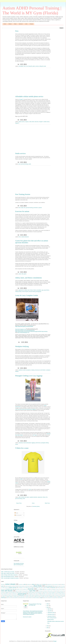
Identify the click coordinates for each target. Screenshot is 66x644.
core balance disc (27, 588)
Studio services (50, 620)
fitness (41, 589)
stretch (63, 596)
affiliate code (39, 584)
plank (56, 594)
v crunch (26, 598)
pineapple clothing (51, 594)
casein (59, 586)
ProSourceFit (21, 595)
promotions (15, 595)
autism (2, 586)
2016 (48, 604)
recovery (57, 595)
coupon (33, 587)
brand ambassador (49, 586)
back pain (27, 586)
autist (14, 586)
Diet (58, 587)
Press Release (5, 595)
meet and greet (39, 592)
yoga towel (60, 598)
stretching (3, 598)
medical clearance (32, 592)
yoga (41, 598)
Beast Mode (38, 586)
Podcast (31, 24)
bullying (56, 586)
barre (31, 586)
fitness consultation (48, 589)
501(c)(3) (3, 584)
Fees (17, 31)
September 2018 (51, 613)
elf (21, 589)
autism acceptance (9, 586)
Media (26, 592)
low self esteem (12, 592)
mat (23, 592)
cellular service (5, 588)
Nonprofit (6, 594)
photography (30, 594)
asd (59, 584)
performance (15, 594)
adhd (25, 584)
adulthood (29, 584)
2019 (48, 626)
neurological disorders (60, 592)
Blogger (55, 641)
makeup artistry (19, 592)
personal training (22, 594)
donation (18, 589)
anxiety (44, 584)
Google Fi (21, 591)
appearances (49, 584)
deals (48, 587)
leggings (7, 592)
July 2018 (50, 611)
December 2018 (51, 616)
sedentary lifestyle (9, 596)
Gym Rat (32, 591)
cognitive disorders (13, 587)
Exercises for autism (27, 617)
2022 (48, 628)
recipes (53, 595)
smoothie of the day (45, 596)
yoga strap (55, 598)
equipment (25, 589)
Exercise (31, 589)
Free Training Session (52, 618)
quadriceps (37, 595)
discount (62, 587)
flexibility (54, 589)
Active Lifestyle (10, 584)
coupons (37, 587)
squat (55, 596)
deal (44, 587)
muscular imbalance (52, 592)
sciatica (4, 596)
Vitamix (30, 598)
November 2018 (51, 614)
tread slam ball (21, 598)
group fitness (26, 591)
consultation (20, 588)
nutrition (10, 594)
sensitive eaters (16, 596)
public (27, 595)
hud (57, 591)
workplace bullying (36, 598)
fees (38, 589)
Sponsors (21, 24)
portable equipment (62, 594)
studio (8, 598)
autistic (17, 586)
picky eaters (36, 594)
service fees (22, 596)
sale (64, 595)
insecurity (61, 591)
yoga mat (45, 598)
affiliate (33, 584)
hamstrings (41, 591)
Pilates (40, 594)
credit (41, 588)
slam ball (32, 596)
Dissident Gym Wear (10, 589)
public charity (32, 595)
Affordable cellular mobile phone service (55, 621)
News (2, 594)
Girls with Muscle (7, 591)
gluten (17, 591)
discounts (3, 589)
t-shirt (11, 598)
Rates (15, 24)
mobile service (45, 592)
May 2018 (50, 609)
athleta (63, 584)
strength (59, 596)
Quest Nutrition (43, 595)
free (60, 589)
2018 (48, 607)
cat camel (63, 586)
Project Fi (10, 595)
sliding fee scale (37, 596)
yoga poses (50, 598)
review (61, 595)
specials (51, 596)
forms (57, 589)
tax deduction (15, 598)
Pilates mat (45, 594)
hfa (54, 591)
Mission (10, 24)
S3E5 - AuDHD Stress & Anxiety (8, 572)
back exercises (22, 586)
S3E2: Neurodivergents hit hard (7, 576)
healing (45, 591)
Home (5, 24)
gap (63, 589)
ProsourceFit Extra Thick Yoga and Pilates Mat (35, 605)
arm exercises (55, 584)
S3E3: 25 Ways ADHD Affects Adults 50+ (9, 575)
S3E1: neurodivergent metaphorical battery (10, 578)
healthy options (50, 591)
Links (26, 24)
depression (53, 587)
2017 (48, 606)
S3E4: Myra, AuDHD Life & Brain (8, 573)
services (27, 596)
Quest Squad (49, 595)
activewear (21, 584)
